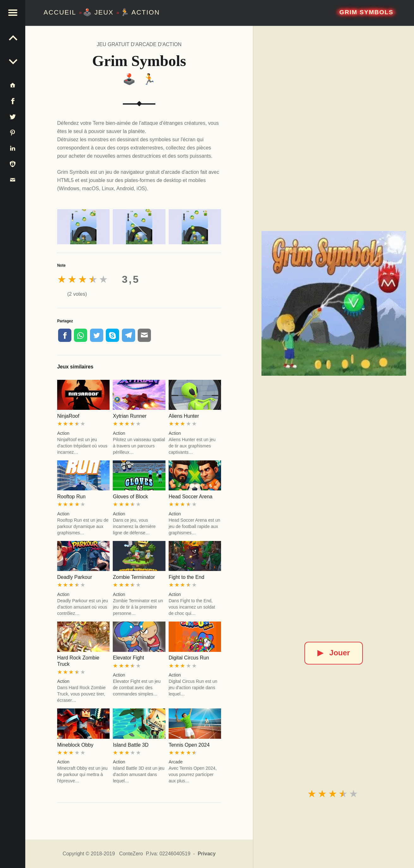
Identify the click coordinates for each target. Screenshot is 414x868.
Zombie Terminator (134, 577)
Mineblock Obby (75, 745)
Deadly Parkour (75, 577)
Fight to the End (186, 577)
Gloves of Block (130, 497)
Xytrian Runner (130, 416)
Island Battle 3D (131, 745)
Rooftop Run (71, 497)
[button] (13, 13)
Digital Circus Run (189, 658)
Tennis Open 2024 (189, 745)
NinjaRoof (68, 416)
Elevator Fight (128, 658)
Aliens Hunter (184, 416)
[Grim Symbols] (334, 303)
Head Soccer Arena (191, 497)
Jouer (334, 653)
